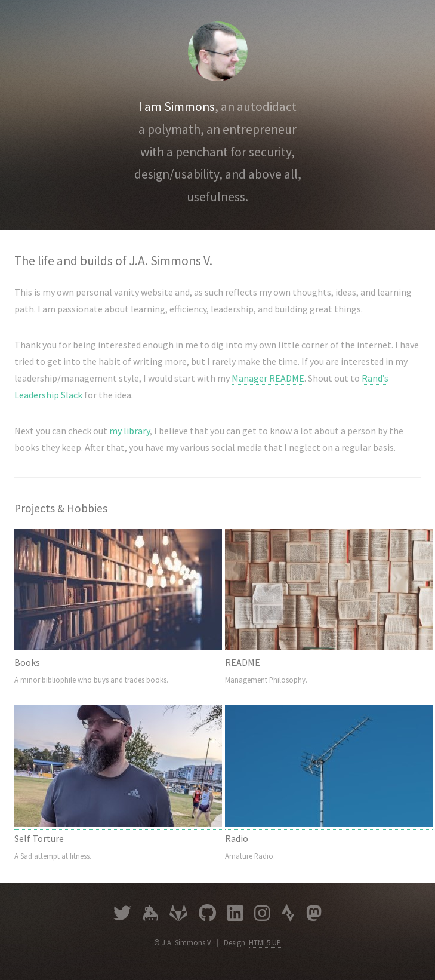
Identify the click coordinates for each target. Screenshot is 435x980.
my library (129, 431)
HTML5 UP (265, 942)
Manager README (268, 378)
